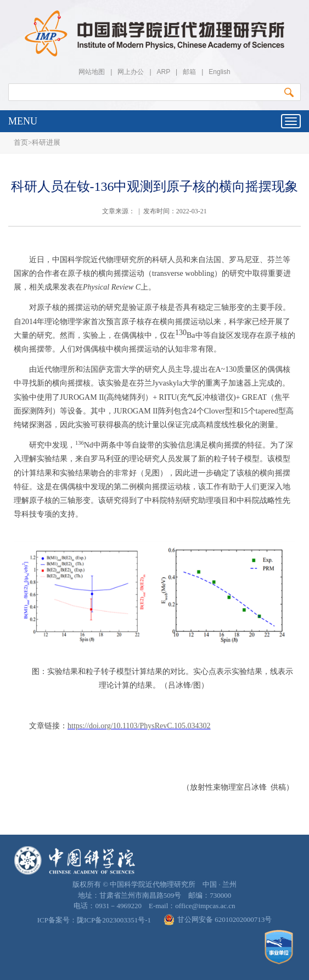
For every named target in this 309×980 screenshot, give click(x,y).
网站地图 (92, 72)
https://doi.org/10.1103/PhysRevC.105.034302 (139, 726)
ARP (164, 72)
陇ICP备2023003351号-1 (114, 920)
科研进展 (46, 142)
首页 (21, 142)
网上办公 (131, 72)
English (219, 72)
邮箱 (189, 72)
